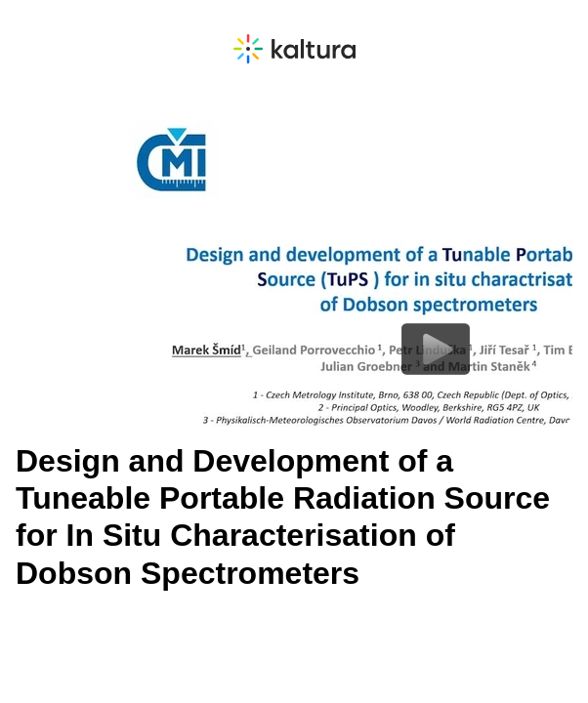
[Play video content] (436, 349)
